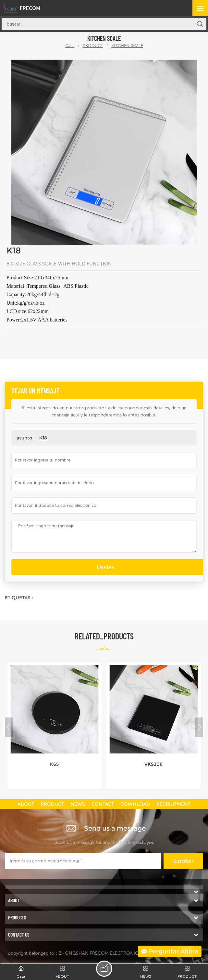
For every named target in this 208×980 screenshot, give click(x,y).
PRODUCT (93, 46)
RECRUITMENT (173, 804)
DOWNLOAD (135, 804)
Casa (70, 46)
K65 (54, 764)
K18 (43, 438)
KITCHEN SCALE (127, 46)
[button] (200, 727)
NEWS (78, 804)
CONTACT (103, 804)
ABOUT (26, 804)
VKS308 (153, 764)
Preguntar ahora (170, 951)
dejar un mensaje (104, 969)
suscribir (183, 861)
